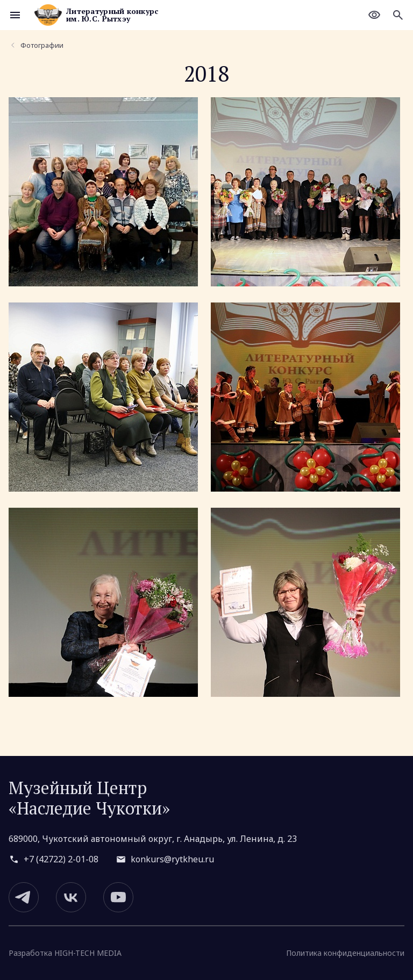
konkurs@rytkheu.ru (172, 859)
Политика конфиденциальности (345, 953)
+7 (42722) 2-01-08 (61, 859)
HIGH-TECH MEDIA (88, 953)
